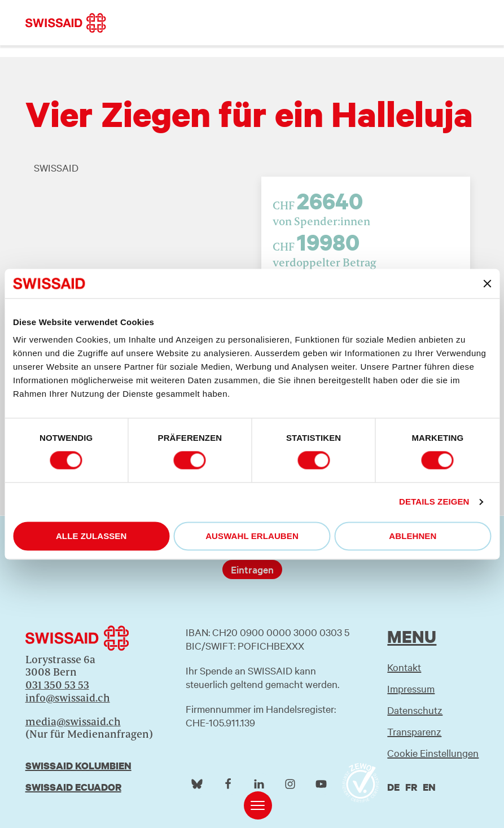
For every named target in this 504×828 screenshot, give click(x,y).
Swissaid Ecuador (73, 787)
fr (411, 787)
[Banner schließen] (487, 283)
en (429, 787)
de (393, 787)
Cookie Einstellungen (433, 753)
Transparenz (414, 731)
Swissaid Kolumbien (78, 766)
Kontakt (404, 667)
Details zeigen (434, 502)
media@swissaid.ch (73, 722)
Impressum (411, 688)
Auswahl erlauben (252, 536)
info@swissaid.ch (68, 698)
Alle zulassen (91, 536)
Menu (412, 637)
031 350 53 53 (57, 685)
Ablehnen (413, 536)
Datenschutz (415, 710)
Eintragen (252, 569)
